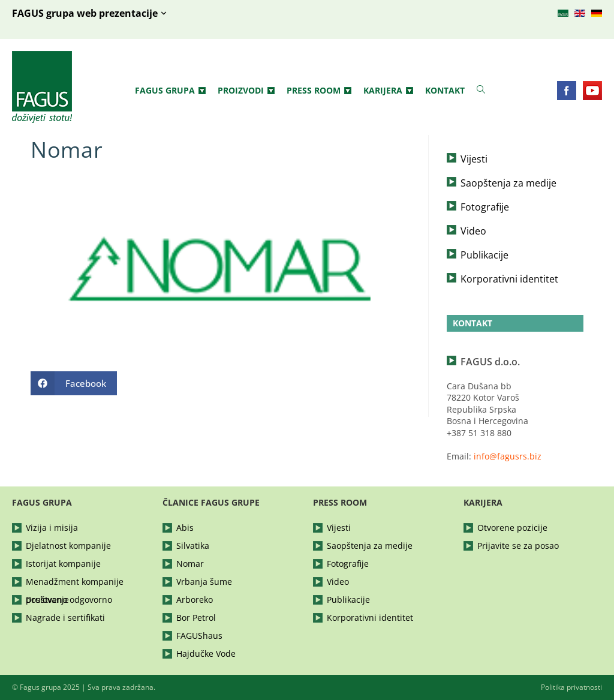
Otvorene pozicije (512, 528)
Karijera (388, 91)
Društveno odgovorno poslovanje (69, 600)
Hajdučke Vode (206, 654)
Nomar (190, 564)
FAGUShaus (199, 636)
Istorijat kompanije (63, 564)
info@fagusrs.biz (508, 456)
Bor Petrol (196, 618)
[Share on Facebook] (74, 383)
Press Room (319, 91)
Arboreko (195, 600)
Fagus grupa (170, 91)
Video (473, 231)
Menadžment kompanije (75, 582)
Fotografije (485, 207)
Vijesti (474, 159)
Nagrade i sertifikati (65, 618)
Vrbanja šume (204, 582)
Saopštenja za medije (508, 183)
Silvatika (193, 546)
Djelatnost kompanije (68, 546)
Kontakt (445, 90)
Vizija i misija (52, 528)
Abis (185, 528)
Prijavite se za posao (518, 546)
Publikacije (484, 255)
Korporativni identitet (509, 279)
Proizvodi (246, 91)
